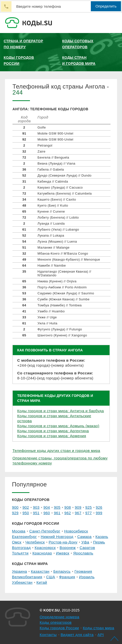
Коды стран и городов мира (79, 61)
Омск (17, 542)
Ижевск (63, 553)
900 (15, 507)
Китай (42, 582)
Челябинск (35, 542)
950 (26, 513)
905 (57, 507)
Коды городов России (19, 61)
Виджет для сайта (77, 635)
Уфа (85, 542)
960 (47, 513)
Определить (106, 6)
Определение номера (60, 617)
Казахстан (40, 571)
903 (36, 507)
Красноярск (45, 548)
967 (78, 513)
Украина (19, 571)
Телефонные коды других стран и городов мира (56, 451)
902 (26, 507)
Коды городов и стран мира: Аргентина (53, 431)
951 (36, 513)
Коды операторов (56, 622)
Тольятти (20, 553)
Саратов (87, 548)
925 (89, 507)
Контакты (48, 635)
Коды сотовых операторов (78, 44)
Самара (84, 537)
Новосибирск (76, 531)
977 (89, 513)
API (101, 635)
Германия (83, 571)
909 (78, 507)
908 (68, 507)
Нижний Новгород (57, 537)
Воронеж (68, 548)
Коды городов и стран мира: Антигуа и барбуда (61, 411)
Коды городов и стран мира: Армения (52, 436)
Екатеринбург (24, 537)
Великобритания (27, 577)
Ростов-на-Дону (63, 542)
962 (68, 513)
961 (57, 513)
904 (47, 507)
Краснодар (42, 553)
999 (99, 513)
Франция (67, 577)
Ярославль (83, 553)
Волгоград (21, 548)
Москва (19, 531)
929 (15, 513)
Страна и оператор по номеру (23, 44)
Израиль (87, 577)
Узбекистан (22, 582)
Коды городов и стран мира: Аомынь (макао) (58, 426)
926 (99, 507)
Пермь (99, 542)
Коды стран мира (99, 628)
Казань (102, 537)
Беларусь (62, 571)
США (51, 577)
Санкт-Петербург (45, 531)
